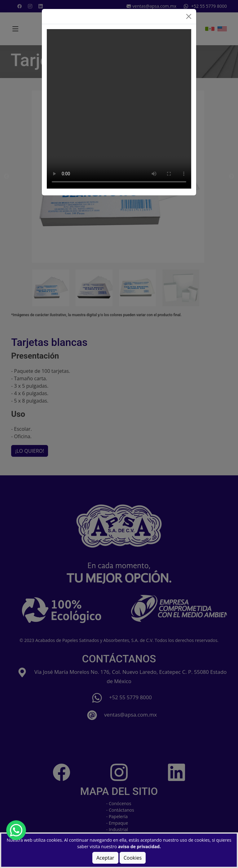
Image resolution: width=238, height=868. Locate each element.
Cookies (133, 858)
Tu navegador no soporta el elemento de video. (119, 109)
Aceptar (105, 858)
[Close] (189, 16)
